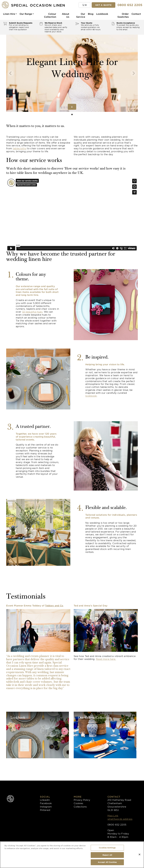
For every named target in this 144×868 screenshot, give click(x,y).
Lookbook (102, 14)
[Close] (139, 855)
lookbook (91, 396)
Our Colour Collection (94, 718)
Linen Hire (9, 14)
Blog (91, 14)
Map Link (113, 816)
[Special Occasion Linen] (38, 5)
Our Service (81, 15)
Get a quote (103, 5)
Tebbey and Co (54, 605)
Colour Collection (50, 15)
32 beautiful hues (32, 312)
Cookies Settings (107, 848)
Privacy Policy (82, 800)
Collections (80, 807)
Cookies (78, 803)
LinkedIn (45, 800)
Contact (136, 14)
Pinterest (45, 810)
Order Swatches (123, 15)
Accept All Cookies (107, 862)
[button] (84, 5)
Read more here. (106, 659)
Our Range (26, 14)
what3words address (120, 819)
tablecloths (20, 148)
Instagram (46, 807)
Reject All (107, 855)
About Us (66, 15)
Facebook (46, 803)
